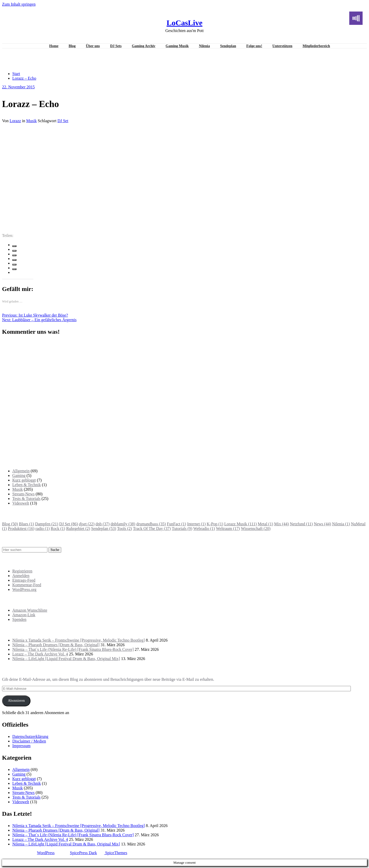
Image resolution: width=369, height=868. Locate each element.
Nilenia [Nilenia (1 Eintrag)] (341, 524)
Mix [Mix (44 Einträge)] (281, 524)
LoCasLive (184, 23)
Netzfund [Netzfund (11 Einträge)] (301, 524)
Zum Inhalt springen (19, 4)
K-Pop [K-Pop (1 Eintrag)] (215, 524)
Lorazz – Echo (24, 78)
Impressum (21, 746)
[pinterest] (14, 265)
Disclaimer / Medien (29, 741)
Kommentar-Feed (27, 585)
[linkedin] (14, 255)
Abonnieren (16, 701)
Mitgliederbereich (316, 46)
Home (54, 46)
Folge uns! (254, 46)
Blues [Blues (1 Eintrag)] (27, 524)
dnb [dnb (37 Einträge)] (103, 524)
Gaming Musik (177, 46)
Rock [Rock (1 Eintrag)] (58, 529)
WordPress (46, 853)
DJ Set (63, 121)
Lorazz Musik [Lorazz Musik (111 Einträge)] (240, 524)
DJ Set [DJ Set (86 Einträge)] (69, 524)
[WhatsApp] (14, 269)
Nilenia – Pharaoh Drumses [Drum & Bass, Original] (56, 645)
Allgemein (21, 471)
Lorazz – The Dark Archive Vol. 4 (40, 654)
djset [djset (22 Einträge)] (87, 524)
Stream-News (23, 494)
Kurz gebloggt (24, 480)
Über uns (93, 46)
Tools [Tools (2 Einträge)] (125, 529)
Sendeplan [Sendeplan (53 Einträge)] (104, 529)
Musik (31, 121)
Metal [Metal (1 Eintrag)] (265, 524)
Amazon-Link (24, 615)
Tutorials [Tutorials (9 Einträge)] (182, 529)
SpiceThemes (116, 853)
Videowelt (21, 503)
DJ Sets (116, 46)
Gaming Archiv (143, 46)
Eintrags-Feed (24, 580)
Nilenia (204, 46)
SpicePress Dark (83, 853)
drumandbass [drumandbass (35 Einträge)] (151, 524)
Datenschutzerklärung (30, 736)
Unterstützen (282, 46)
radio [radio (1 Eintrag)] (43, 529)
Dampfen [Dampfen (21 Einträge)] (47, 524)
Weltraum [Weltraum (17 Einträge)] (228, 529)
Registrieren (22, 571)
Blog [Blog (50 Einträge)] (10, 524)
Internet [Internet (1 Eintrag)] (196, 524)
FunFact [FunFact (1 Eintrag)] (176, 524)
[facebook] (14, 246)
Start (16, 74)
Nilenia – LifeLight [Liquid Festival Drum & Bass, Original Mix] (66, 659)
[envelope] (14, 260)
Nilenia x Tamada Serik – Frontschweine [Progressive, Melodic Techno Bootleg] (79, 640)
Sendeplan (228, 46)
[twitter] (14, 251)
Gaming (19, 475)
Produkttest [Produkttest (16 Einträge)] (21, 529)
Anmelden (21, 576)
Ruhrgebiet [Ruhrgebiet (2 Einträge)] (78, 529)
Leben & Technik (27, 485)
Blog (72, 46)
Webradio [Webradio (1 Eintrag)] (204, 529)
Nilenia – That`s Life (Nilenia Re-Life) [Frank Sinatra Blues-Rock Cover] (73, 649)
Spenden (19, 619)
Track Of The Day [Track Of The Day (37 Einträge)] (152, 529)
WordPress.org (24, 589)
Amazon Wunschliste (30, 610)
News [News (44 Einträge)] (322, 524)
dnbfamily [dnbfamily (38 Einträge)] (123, 524)
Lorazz (15, 121)
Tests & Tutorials (26, 499)
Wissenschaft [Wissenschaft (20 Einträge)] (256, 529)
